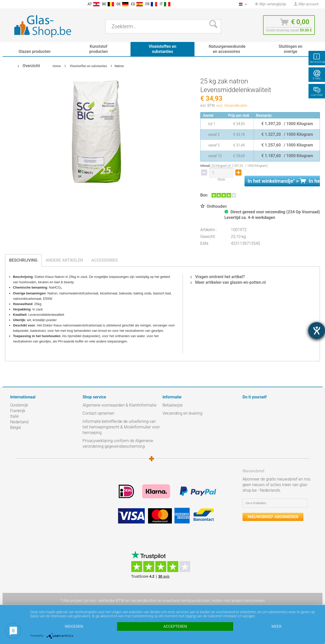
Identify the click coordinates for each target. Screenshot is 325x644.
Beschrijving (23, 260)
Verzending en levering (182, 413)
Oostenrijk (19, 405)
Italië (14, 416)
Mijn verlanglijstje (270, 4)
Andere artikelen (64, 260)
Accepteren (175, 626)
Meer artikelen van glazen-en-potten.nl (228, 282)
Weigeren (74, 626)
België (15, 428)
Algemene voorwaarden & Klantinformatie (119, 405)
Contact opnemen (98, 413)
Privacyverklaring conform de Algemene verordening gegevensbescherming (118, 444)
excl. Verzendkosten (232, 106)
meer (276, 626)
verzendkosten (144, 601)
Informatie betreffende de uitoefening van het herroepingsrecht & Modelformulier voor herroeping (121, 427)
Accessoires (104, 260)
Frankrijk (18, 411)
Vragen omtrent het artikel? (218, 277)
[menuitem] (13, 4)
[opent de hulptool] (317, 331)
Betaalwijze (173, 405)
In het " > (284, 181)
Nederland (19, 422)
